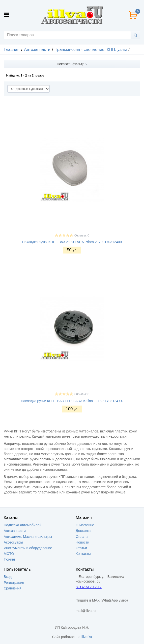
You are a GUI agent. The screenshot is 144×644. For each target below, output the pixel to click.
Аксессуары (13, 542)
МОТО (9, 554)
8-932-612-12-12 (89, 587)
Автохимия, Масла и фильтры (28, 537)
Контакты (83, 554)
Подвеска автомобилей (23, 525)
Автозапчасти (37, 49)
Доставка (83, 531)
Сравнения (13, 588)
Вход (8, 577)
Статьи (81, 548)
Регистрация (14, 583)
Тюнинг (10, 559)
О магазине (85, 525)
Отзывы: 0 (82, 235)
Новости (83, 542)
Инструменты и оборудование (28, 548)
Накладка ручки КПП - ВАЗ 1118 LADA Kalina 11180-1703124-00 (72, 401)
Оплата (82, 537)
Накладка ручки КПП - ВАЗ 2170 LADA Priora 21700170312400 (72, 242)
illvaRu (87, 637)
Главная (12, 49)
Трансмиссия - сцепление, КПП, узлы (91, 49)
